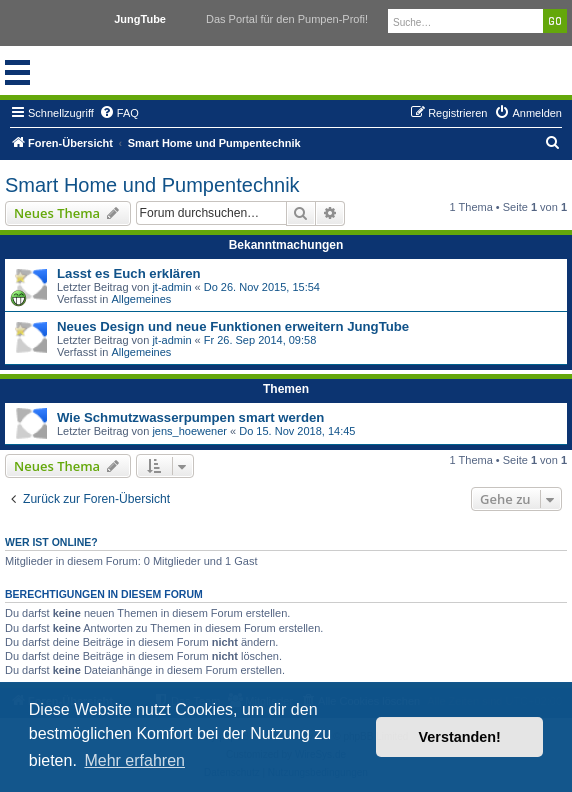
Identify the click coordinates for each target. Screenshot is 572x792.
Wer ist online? (51, 542)
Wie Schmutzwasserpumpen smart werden (190, 417)
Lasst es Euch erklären (129, 273)
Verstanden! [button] (460, 737)
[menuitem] (119, 113)
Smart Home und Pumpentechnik (152, 185)
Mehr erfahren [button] (134, 760)
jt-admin (171, 287)
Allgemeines (141, 299)
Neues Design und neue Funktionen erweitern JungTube (233, 326)
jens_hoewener (189, 431)
